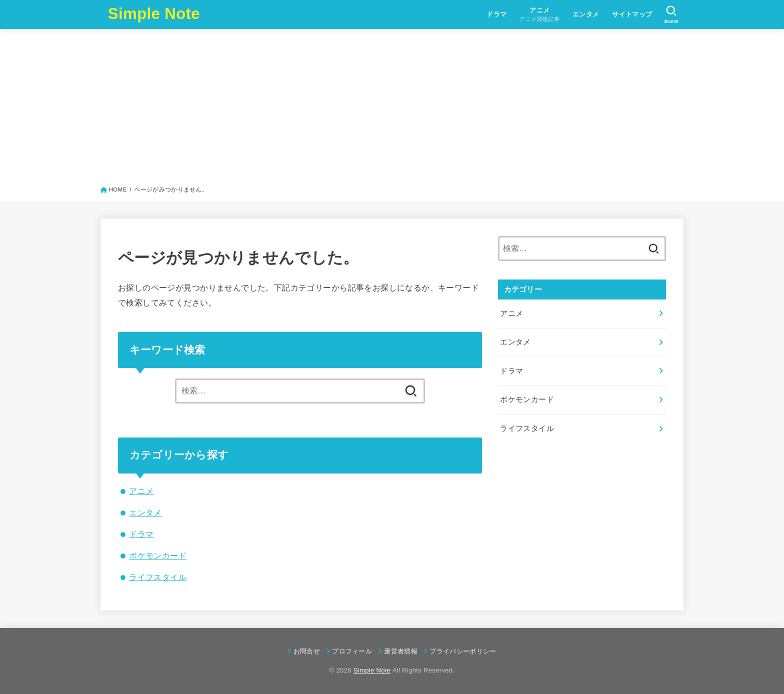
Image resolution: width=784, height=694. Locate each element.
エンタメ (586, 14)
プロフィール (352, 651)
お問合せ (307, 651)
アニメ (141, 491)
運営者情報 (401, 651)
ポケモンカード (158, 555)
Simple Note (154, 14)
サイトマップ (632, 14)
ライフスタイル (158, 577)
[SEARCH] (671, 14)
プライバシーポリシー (463, 651)
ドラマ (496, 14)
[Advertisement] (392, 109)
